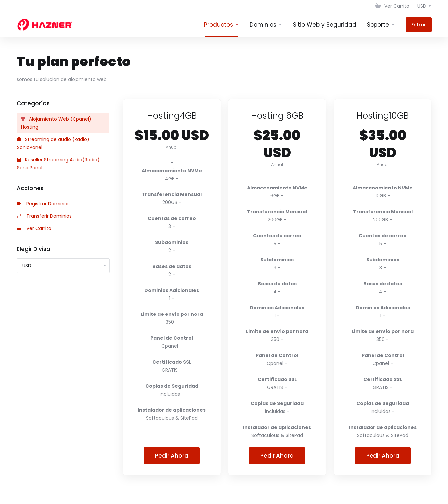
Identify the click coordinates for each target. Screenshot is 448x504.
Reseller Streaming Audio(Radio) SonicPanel (58, 164)
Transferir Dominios (44, 216)
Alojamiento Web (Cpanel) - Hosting (58, 123)
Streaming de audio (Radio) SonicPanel (53, 143)
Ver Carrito (34, 228)
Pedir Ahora (172, 456)
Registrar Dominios (43, 204)
